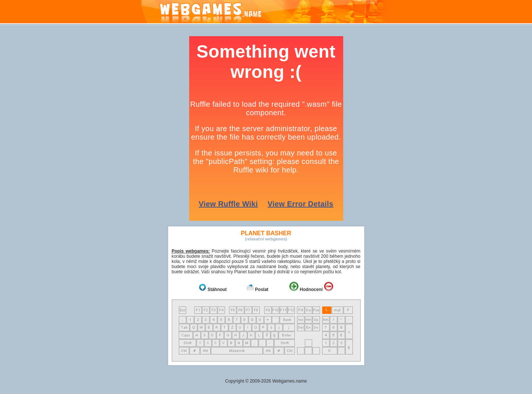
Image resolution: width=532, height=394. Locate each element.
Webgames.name (290, 381)
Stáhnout (217, 289)
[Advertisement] (81, 147)
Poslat (262, 289)
